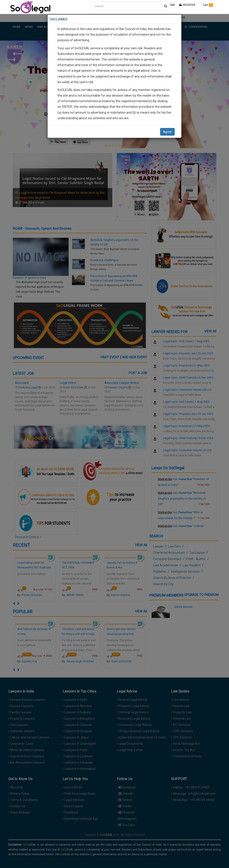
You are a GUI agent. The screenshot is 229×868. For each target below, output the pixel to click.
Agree (167, 132)
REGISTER (187, 5)
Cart (207, 5)
